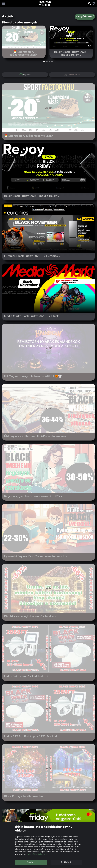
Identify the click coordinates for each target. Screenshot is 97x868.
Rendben (31, 862)
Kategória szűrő (85, 16)
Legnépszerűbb (72, 75)
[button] (44, 62)
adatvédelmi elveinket (38, 854)
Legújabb (25, 75)
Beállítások (66, 862)
